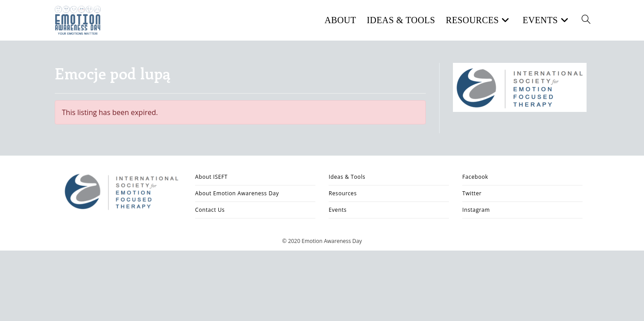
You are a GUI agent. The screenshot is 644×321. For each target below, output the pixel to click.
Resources (343, 193)
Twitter (472, 193)
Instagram (476, 210)
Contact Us (210, 210)
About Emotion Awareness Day (237, 193)
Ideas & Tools (347, 177)
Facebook (475, 177)
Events (338, 210)
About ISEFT (211, 177)
